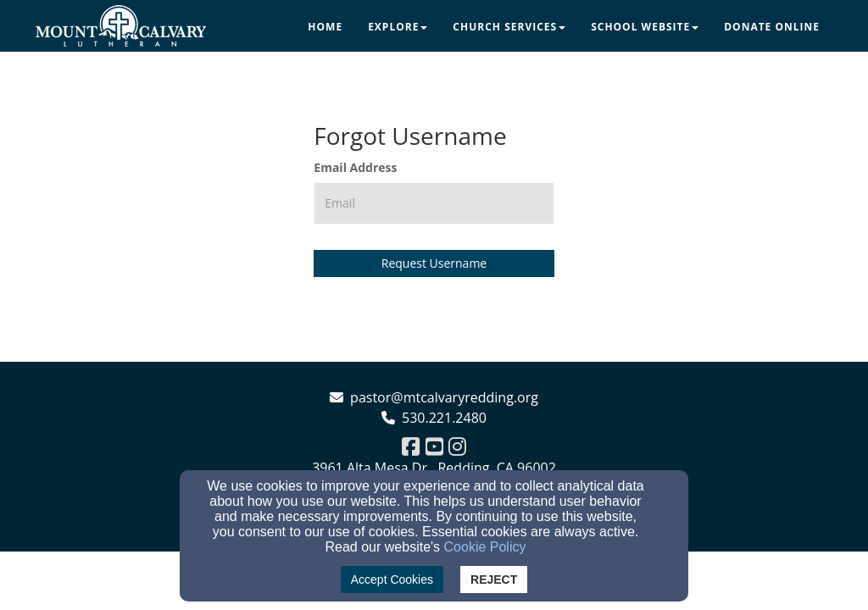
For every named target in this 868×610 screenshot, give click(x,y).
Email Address (355, 167)
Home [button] (325, 27)
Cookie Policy (485, 547)
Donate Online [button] (772, 27)
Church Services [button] (509, 27)
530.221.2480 (444, 418)
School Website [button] (645, 27)
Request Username (434, 263)
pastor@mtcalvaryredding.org (444, 397)
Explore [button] (398, 27)
